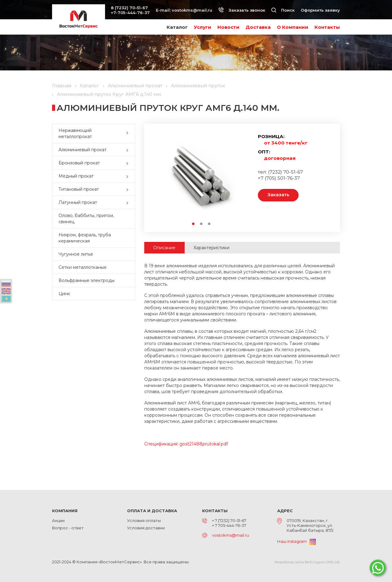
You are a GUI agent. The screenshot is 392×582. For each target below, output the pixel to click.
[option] (201, 177)
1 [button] (194, 224)
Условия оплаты (144, 520)
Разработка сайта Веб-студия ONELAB (307, 562)
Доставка (258, 27)
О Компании (293, 27)
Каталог (177, 27)
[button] (129, 133)
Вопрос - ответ (68, 528)
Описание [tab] (165, 248)
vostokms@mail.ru (192, 10)
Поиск (283, 10)
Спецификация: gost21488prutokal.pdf (186, 444)
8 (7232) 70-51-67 (129, 8)
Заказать (279, 195)
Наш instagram (296, 541)
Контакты (327, 27)
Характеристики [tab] (212, 248)
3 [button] (209, 224)
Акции (58, 520)
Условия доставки (146, 528)
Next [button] (243, 177)
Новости (228, 27)
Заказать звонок (242, 10)
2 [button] (202, 224)
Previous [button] (160, 177)
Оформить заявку (320, 10)
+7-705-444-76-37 (130, 13)
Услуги (203, 27)
